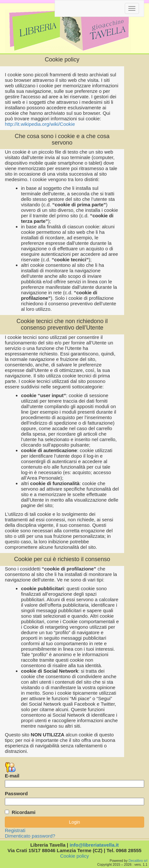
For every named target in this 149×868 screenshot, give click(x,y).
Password (16, 793)
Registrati (15, 830)
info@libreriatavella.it (94, 845)
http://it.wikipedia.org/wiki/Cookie (40, 124)
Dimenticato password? (30, 836)
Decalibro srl (138, 861)
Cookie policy (74, 856)
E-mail (12, 776)
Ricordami (23, 812)
